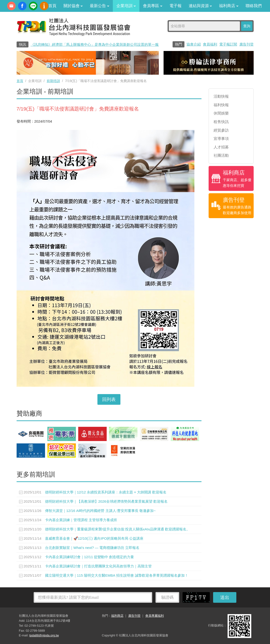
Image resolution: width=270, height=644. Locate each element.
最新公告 (100, 6)
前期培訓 (53, 81)
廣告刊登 (247, 44)
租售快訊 (221, 122)
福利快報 (221, 105)
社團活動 (221, 155)
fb (22, 6)
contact (11, 6)
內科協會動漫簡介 (44, 6)
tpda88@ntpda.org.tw (44, 635)
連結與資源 (200, 6)
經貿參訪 (221, 130)
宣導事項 (221, 139)
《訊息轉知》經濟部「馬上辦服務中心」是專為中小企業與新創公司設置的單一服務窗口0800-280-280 (111, 44)
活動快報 (221, 96)
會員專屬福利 (155, 616)
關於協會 (73, 6)
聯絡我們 (254, 6)
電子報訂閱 (228, 44)
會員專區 (153, 6)
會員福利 (210, 44)
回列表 (109, 399)
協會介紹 (194, 44)
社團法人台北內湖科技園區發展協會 (73, 27)
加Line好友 (33, 6)
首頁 (52, 6)
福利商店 (229, 6)
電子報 (176, 6)
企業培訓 (126, 6)
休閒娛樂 (221, 113)
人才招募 (221, 147)
